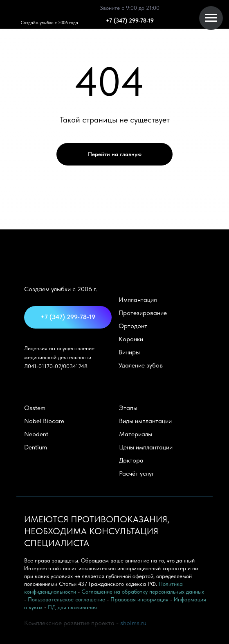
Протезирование (143, 313)
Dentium (36, 447)
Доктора (131, 460)
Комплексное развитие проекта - (72, 623)
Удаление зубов (141, 365)
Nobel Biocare (44, 421)
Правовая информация (139, 599)
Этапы (128, 408)
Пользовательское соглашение (66, 599)
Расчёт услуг (137, 473)
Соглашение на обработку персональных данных (143, 592)
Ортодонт (133, 326)
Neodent (36, 434)
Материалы (136, 434)
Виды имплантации (145, 421)
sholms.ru (133, 623)
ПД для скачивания (72, 607)
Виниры (129, 352)
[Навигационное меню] (211, 18)
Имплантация (138, 300)
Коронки (131, 339)
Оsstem (35, 408)
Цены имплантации (146, 447)
